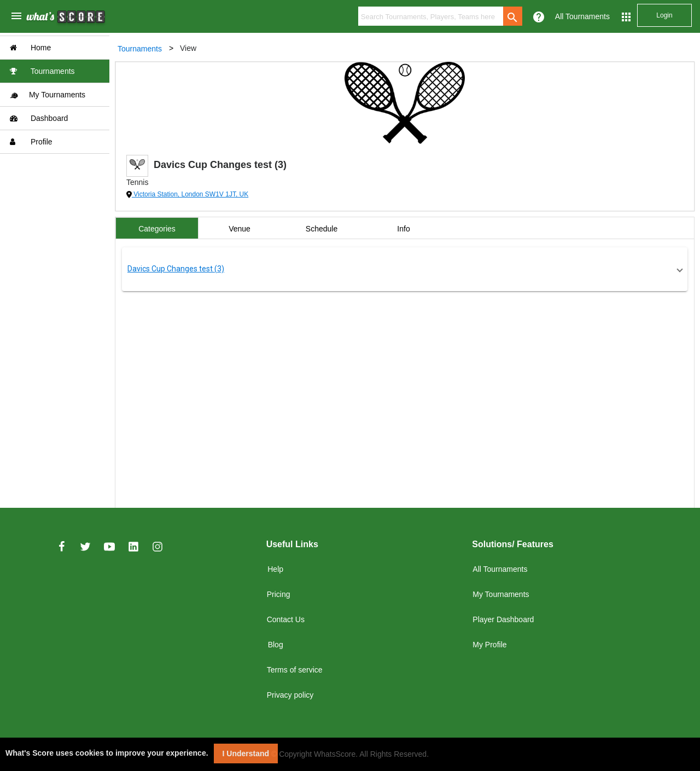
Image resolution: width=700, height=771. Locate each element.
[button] (405, 269)
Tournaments (42, 71)
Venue (240, 229)
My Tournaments (48, 95)
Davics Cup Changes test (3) (176, 269)
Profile (31, 142)
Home (30, 48)
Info (403, 229)
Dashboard (39, 118)
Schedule (322, 229)
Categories (157, 229)
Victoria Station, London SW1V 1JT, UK (190, 194)
